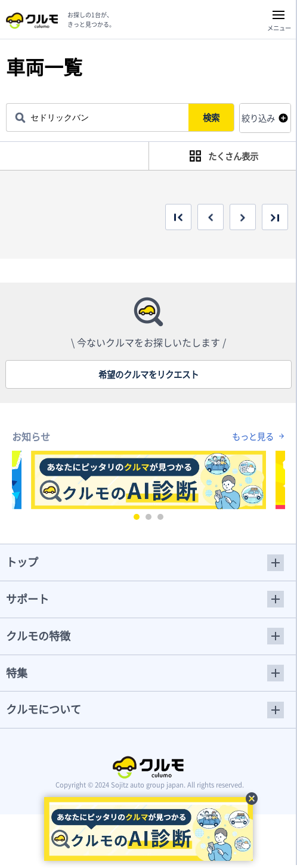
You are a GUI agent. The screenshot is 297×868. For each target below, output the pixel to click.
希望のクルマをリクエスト (148, 374)
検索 (211, 117)
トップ (22, 562)
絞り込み (258, 118)
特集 (17, 673)
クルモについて (44, 709)
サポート (27, 599)
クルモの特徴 (38, 636)
